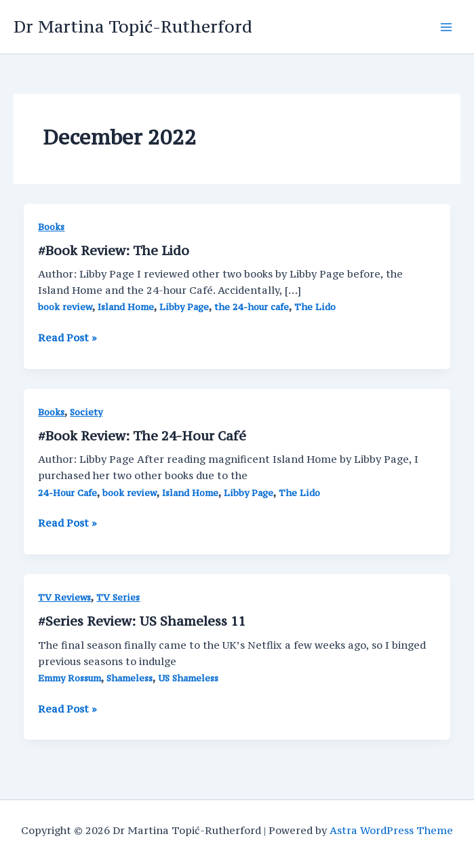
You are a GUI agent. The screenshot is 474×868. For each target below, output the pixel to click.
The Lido (315, 307)
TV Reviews (64, 598)
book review (65, 307)
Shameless (130, 678)
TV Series (118, 598)
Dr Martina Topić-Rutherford (133, 26)
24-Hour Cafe (67, 493)
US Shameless (188, 678)
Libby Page (184, 307)
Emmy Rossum (70, 678)
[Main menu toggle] (446, 27)
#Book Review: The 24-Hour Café (142, 436)
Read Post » (67, 338)
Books (51, 227)
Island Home (126, 307)
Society (86, 412)
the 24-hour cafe (252, 307)
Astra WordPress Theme (391, 830)
